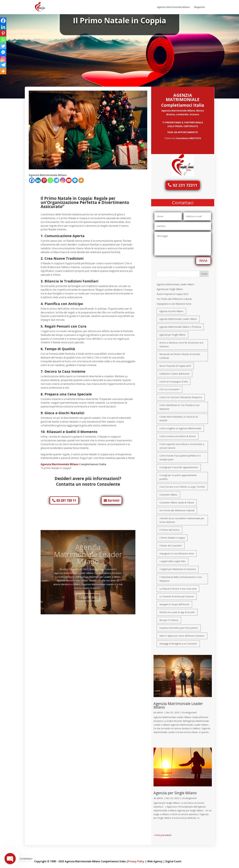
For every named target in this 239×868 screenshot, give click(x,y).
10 (100, 606)
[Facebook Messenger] (75, 179)
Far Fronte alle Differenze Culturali (174, 297)
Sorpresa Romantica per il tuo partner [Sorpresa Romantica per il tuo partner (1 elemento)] (179, 626)
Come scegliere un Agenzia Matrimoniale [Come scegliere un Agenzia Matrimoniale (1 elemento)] (180, 427)
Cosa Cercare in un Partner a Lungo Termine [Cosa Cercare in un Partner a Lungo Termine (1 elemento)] (182, 485)
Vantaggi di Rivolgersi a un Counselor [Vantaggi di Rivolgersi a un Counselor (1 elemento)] (178, 642)
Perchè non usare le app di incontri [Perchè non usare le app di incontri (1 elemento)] (177, 611)
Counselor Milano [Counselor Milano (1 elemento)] (168, 493)
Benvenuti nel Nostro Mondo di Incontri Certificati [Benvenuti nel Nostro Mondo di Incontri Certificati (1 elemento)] (180, 354)
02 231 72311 (185, 184)
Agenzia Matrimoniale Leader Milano (88, 553)
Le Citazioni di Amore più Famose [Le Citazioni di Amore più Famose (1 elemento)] (177, 595)
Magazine (199, 7)
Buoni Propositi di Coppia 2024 (172, 292)
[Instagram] (63, 179)
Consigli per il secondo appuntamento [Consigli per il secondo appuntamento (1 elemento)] (179, 466)
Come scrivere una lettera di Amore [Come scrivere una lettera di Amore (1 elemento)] (178, 435)
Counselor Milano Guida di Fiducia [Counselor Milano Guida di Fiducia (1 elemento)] (177, 501)
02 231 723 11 (66, 499)
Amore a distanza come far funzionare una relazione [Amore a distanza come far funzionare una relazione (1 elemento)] (181, 343)
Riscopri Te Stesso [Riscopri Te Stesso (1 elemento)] (169, 619)
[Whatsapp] (50, 179)
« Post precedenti (162, 834)
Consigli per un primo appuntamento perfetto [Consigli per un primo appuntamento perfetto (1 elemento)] (178, 476)
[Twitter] (3, 46)
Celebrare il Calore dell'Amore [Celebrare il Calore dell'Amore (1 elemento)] (174, 372)
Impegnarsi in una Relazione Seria (174, 302)
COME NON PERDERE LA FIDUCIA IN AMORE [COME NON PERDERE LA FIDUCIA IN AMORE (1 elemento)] (179, 417)
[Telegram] (56, 179)
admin (118, 26)
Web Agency (155, 860)
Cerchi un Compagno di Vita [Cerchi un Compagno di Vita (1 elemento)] (174, 380)
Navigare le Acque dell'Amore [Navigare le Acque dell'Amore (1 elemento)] (174, 603)
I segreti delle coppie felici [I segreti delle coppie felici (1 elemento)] (172, 560)
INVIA (203, 259)
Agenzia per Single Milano (170, 288)
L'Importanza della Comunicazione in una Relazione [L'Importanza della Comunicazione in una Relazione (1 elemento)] (180, 577)
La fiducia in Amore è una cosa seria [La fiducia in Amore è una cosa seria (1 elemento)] (178, 587)
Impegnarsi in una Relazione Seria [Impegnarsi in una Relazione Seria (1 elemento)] (177, 552)
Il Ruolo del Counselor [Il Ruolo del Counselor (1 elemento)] (171, 544)
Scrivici (114, 499)
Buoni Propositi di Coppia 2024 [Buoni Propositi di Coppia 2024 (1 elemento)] (175, 364)
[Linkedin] (38, 179)
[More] (81, 179)
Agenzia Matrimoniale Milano (173, 7)
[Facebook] (32, 179)
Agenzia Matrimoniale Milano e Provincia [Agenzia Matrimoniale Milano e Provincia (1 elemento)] (180, 325)
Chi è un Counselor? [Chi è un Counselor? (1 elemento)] (169, 388)
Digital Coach (173, 860)
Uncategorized (121, 26)
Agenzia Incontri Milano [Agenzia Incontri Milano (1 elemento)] (171, 310)
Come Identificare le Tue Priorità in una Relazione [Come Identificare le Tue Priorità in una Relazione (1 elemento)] (179, 405)
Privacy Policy (136, 860)
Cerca (204, 272)
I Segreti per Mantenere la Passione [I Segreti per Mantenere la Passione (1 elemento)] (178, 568)
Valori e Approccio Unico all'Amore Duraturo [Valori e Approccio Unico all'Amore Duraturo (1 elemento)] (182, 634)
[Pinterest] (44, 179)
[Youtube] (69, 179)
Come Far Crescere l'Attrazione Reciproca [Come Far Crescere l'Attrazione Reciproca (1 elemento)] (181, 396)
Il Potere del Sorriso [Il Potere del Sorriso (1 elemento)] (169, 528)
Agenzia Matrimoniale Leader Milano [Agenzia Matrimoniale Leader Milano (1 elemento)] (178, 317)
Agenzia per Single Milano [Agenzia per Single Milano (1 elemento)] (172, 333)
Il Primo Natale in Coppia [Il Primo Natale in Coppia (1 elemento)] (172, 536)
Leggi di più (88, 595)
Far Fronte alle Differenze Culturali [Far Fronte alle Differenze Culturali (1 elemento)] (177, 509)
